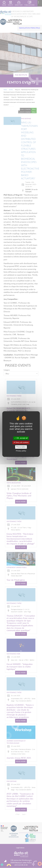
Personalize (21, 447)
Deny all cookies (21, 443)
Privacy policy (21, 451)
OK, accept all (21, 438)
